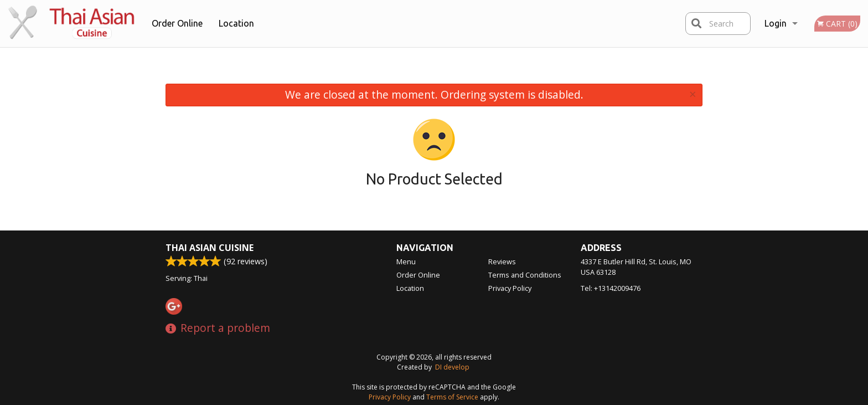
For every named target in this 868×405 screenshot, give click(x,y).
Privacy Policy (510, 288)
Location (236, 23)
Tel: (611, 288)
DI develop (452, 367)
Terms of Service (452, 397)
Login (776, 23)
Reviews (502, 262)
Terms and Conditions (525, 275)
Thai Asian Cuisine (210, 248)
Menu (406, 262)
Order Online (177, 23)
